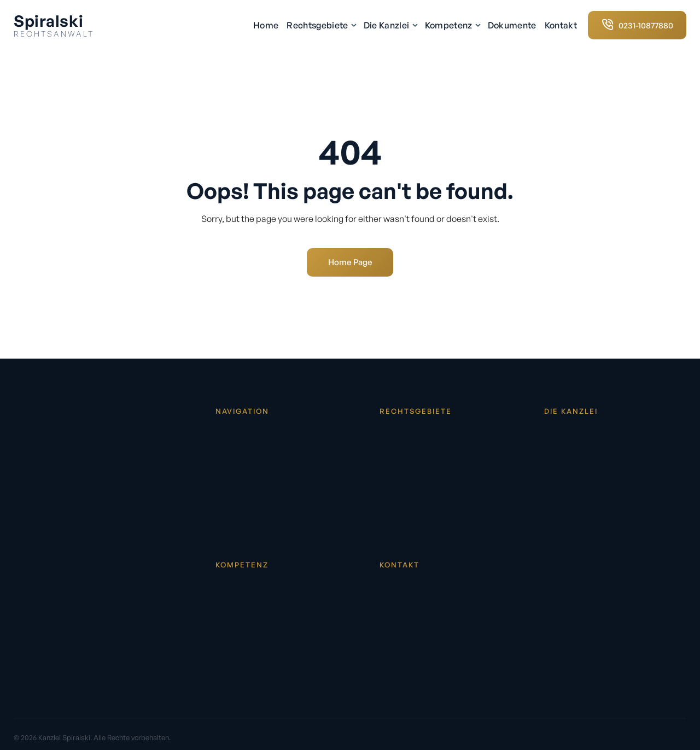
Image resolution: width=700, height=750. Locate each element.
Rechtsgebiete (321, 25)
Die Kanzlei (390, 25)
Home (266, 25)
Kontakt (561, 25)
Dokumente (512, 25)
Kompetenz (452, 25)
